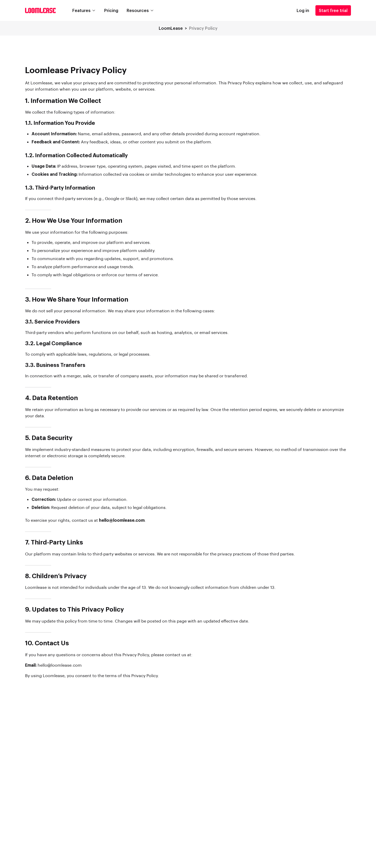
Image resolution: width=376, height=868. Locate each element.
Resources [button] (138, 10)
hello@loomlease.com (60, 665)
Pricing (111, 10)
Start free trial (333, 10)
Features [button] (81, 10)
